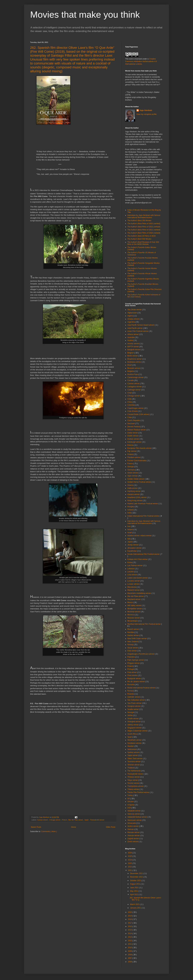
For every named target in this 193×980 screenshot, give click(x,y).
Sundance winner (135, 743)
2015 (130, 930)
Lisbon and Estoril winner (138, 578)
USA (129, 808)
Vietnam (131, 829)
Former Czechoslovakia (137, 461)
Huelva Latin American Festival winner (143, 504)
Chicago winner (55, 820)
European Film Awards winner (140, 448)
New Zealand (133, 642)
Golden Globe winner (136, 479)
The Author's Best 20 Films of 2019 (141, 236)
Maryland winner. (134, 599)
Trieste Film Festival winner (139, 792)
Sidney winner (133, 725)
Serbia (130, 715)
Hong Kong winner (135, 501)
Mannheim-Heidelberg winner (139, 593)
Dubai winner (133, 433)
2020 (130, 912)
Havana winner (134, 494)
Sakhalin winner (134, 697)
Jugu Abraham (146, 110)
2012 (130, 941)
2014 (130, 934)
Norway (131, 645)
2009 (130, 951)
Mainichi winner (134, 590)
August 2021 (135, 884)
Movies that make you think (85, 15)
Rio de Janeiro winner (136, 682)
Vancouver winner (135, 820)
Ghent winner (133, 473)
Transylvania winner (136, 786)
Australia (131, 337)
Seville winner (133, 719)
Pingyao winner (134, 663)
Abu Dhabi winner (135, 310)
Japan (130, 542)
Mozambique (133, 621)
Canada (131, 380)
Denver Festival (134, 427)
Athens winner (133, 334)
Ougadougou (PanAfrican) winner (141, 654)
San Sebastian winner (136, 700)
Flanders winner (134, 457)
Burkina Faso (133, 374)
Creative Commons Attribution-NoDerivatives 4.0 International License (141, 61)
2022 (130, 867)
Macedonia (132, 587)
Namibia (131, 632)
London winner (134, 584)
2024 (130, 860)
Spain (87, 820)
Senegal (131, 712)
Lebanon (131, 569)
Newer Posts (36, 827)
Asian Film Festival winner (138, 331)
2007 (130, 958)
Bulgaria (131, 371)
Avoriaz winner (134, 344)
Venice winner (133, 826)
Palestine (131, 657)
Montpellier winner (135, 609)
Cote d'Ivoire (133, 411)
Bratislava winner (135, 362)
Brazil (130, 365)
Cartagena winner (135, 387)
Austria (131, 340)
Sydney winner (134, 752)
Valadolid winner (134, 811)
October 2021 (136, 881)
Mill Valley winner (135, 605)
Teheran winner (134, 765)
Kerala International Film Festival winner (144, 554)
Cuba (130, 417)
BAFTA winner (133, 347)
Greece (131, 485)
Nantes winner (133, 635)
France (65, 820)
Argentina (132, 322)
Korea (130, 562)
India (130, 513)
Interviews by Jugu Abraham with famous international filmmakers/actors (144, 216)
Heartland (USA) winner (137, 497)
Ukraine (131, 802)
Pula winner (132, 672)
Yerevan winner (134, 836)
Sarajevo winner (134, 706)
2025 (130, 856)
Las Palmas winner (135, 565)
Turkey (130, 795)
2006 (130, 962)
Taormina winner (134, 762)
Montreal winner (134, 612)
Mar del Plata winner (76, 820)
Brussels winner (134, 368)
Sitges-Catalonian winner (138, 731)
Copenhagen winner (136, 408)
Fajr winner (132, 451)
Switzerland (132, 749)
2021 (130, 870)
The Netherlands (134, 771)
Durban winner (134, 439)
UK (129, 799)
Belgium (131, 353)
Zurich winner (133, 842)
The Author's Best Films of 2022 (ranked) (144, 227)
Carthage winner (134, 390)
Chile (130, 399)
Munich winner (134, 629)
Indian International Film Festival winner (144, 516)
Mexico (131, 602)
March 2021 (135, 904)
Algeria (131, 316)
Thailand (131, 768)
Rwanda (131, 694)
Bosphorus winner (135, 359)
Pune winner (133, 675)
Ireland (130, 530)
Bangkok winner (134, 350)
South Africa (133, 734)
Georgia (131, 467)
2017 (130, 923)
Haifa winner (133, 488)
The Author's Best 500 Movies (139, 239)
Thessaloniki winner (97, 820)
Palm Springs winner (136, 660)
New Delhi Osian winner (137, 639)
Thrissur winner (134, 777)
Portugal (131, 669)
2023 (130, 863)
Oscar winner (133, 648)
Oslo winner (132, 651)
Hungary (131, 507)
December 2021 (137, 873)
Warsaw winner (134, 832)
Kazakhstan (132, 551)
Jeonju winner (133, 545)
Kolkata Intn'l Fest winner (138, 559)
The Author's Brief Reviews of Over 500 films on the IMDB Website (143, 243)
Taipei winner (133, 755)
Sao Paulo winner (135, 703)
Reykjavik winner (134, 679)
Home (74, 827)
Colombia (131, 405)
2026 (130, 853)
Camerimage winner (136, 377)
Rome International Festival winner (142, 688)
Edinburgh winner (135, 442)
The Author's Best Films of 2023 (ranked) (144, 224)
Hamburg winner (134, 491)
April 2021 (134, 895)
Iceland (131, 510)
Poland (131, 666)
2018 (130, 919)
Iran (129, 526)
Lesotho (131, 572)
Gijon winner (133, 476)
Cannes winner (43, 820)
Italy (129, 539)
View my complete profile (146, 114)
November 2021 (137, 877)
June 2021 (135, 888)
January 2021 (136, 908)
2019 (130, 916)
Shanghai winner (134, 722)
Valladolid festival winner (138, 817)
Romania (131, 685)
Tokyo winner (133, 780)
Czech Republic (134, 420)
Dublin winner (133, 436)
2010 (130, 948)
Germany (131, 470)
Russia (130, 691)
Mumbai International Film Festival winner (144, 624)
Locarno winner (134, 581)
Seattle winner (133, 709)
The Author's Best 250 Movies (139, 221)
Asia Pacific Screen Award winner (141, 325)
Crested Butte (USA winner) (139, 414)
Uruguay (131, 805)
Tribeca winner (134, 789)
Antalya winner (134, 319)
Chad (130, 393)
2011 (130, 944)
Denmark (131, 424)
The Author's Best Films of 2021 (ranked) (144, 230)
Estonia (131, 445)
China (130, 402)
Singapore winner (135, 728)
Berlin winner (133, 356)
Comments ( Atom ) (49, 831)
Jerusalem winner (135, 548)
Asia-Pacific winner (135, 328)
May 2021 (134, 891)
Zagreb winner (133, 839)
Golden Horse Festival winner (140, 482)
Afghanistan (132, 313)
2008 (130, 955)
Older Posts (111, 827)
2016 (130, 926)
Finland (131, 454)
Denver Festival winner (137, 430)
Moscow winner (134, 618)
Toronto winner (134, 783)
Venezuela (132, 823)
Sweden (131, 746)
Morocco (131, 615)
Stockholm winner (135, 740)
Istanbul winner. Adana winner (140, 536)
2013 (130, 937)
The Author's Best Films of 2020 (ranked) (144, 233)
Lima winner (133, 575)
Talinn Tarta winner (135, 759)
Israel (130, 533)
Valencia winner (134, 814)
